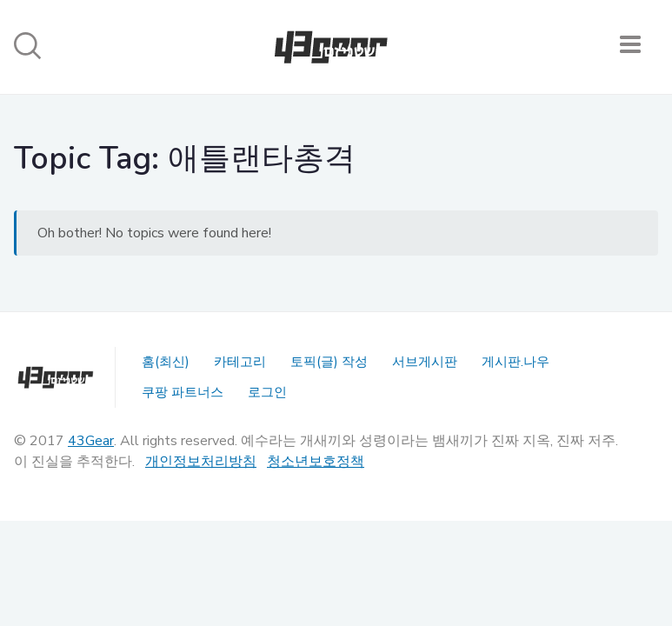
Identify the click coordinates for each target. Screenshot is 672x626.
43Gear (91, 441)
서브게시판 (425, 362)
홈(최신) (166, 362)
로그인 (267, 392)
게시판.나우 (516, 362)
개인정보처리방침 (201, 462)
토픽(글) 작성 (329, 362)
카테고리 (240, 362)
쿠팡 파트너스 (183, 392)
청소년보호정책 (316, 462)
